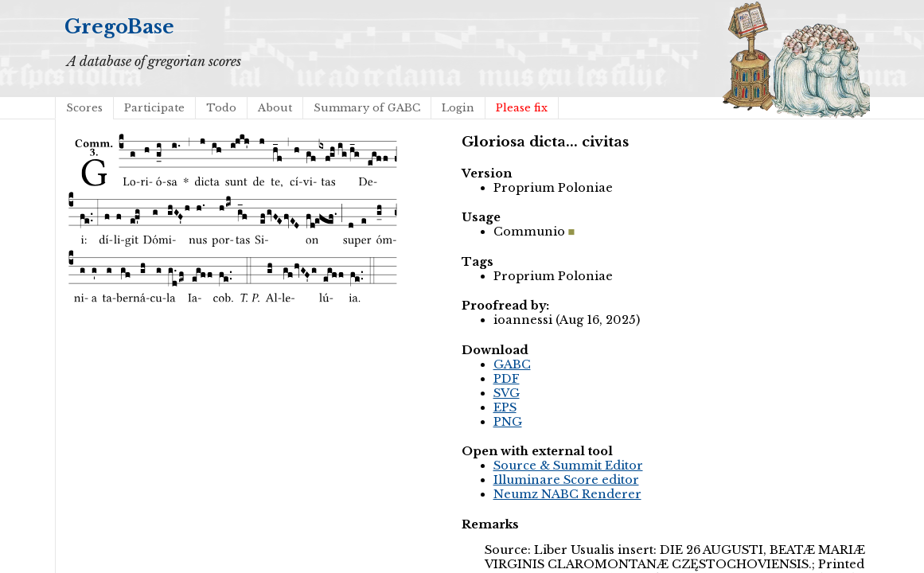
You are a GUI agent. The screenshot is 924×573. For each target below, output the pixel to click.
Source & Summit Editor (568, 466)
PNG (508, 422)
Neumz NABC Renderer (567, 494)
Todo (221, 108)
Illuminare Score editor (566, 480)
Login (458, 108)
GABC (512, 364)
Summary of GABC (367, 108)
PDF (507, 379)
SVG (507, 393)
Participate (154, 108)
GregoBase (119, 27)
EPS (505, 407)
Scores (84, 108)
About (275, 108)
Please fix (522, 108)
